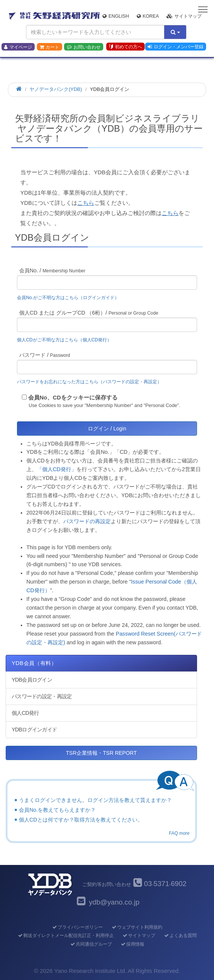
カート (49, 47)
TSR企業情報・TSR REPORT (101, 753)
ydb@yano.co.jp (114, 902)
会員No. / (52, 270)
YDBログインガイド (34, 730)
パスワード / (45, 355)
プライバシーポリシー (77, 927)
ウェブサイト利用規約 (137, 927)
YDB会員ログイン (32, 680)
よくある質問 (180, 935)
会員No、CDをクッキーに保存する (73, 397)
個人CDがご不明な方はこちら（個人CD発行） (64, 340)
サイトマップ (184, 16)
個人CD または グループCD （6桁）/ (89, 313)
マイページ (18, 47)
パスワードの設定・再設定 (42, 696)
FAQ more (179, 833)
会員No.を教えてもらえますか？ (57, 810)
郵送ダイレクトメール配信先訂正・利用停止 (65, 935)
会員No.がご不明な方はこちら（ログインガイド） (70, 298)
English (116, 16)
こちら (86, 203)
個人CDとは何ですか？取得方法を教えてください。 (81, 820)
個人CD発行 (25, 713)
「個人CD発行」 (57, 469)
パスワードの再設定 (87, 521)
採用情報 (132, 944)
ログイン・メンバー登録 (176, 47)
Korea (148, 16)
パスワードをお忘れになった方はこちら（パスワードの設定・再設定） (89, 382)
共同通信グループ (91, 944)
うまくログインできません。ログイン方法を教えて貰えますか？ (95, 800)
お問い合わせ (84, 47)
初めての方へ (126, 47)
